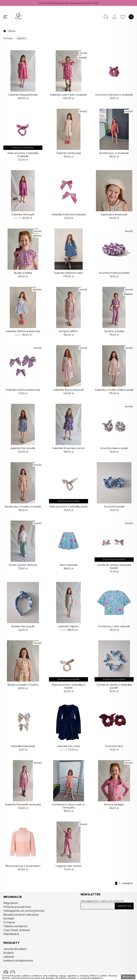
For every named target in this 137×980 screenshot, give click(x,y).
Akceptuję (128, 977)
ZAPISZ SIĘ (124, 906)
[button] (21, 38)
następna (127, 883)
